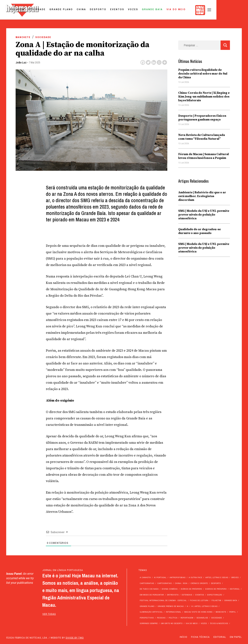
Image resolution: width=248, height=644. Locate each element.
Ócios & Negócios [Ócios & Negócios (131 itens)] (219, 623)
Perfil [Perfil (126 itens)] (233, 612)
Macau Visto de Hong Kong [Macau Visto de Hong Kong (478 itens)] (199, 612)
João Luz (21, 62)
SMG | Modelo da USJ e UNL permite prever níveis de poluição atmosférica (204, 215)
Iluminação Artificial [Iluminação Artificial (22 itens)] (151, 612)
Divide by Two (75, 638)
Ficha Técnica (200, 637)
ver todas (49, 614)
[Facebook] (143, 62)
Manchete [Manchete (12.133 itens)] (221, 612)
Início (184, 637)
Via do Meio (207, 10)
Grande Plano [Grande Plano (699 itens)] (147, 606)
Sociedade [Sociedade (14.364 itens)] (217, 618)
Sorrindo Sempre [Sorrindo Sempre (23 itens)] (149, 623)
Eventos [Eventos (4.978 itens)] (200, 595)
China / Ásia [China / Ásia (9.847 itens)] (181, 583)
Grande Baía (183, 10)
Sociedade (68, 10)
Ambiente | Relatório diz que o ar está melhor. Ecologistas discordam (202, 196)
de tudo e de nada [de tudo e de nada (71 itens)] (149, 589)
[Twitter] (148, 62)
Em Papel (236, 637)
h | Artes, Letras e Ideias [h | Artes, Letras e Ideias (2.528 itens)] (204, 606)
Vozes (164, 10)
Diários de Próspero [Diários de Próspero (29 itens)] (216, 589)
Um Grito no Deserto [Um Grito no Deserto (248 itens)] (172, 623)
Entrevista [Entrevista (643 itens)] (173, 595)
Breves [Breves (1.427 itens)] (235, 578)
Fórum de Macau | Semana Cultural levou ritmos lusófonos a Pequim (204, 156)
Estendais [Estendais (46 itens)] (187, 595)
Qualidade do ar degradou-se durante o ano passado (199, 231)
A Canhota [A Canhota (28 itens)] (145, 578)
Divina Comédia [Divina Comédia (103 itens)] (170, 589)
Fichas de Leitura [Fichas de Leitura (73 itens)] (199, 601)
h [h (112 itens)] (188, 606)
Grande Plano (92, 10)
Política (48, 10)
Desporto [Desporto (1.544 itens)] (216, 583)
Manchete (23, 37)
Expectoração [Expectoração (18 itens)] (215, 595)
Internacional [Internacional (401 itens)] (174, 612)
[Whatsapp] (159, 62)
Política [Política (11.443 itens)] (173, 618)
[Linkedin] (154, 62)
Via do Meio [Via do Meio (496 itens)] (192, 623)
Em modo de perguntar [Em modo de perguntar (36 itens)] (152, 595)
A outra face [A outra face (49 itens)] (196, 578)
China (112, 10)
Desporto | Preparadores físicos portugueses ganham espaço (202, 118)
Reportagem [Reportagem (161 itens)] (187, 618)
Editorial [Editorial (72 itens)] (235, 589)
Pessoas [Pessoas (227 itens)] (161, 618)
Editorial (220, 637)
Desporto (129, 10)
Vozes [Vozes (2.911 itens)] (204, 623)
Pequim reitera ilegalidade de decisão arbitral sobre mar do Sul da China (203, 74)
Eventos (148, 10)
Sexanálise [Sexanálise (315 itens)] (202, 618)
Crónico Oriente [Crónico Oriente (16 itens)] (199, 583)
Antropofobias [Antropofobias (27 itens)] (178, 578)
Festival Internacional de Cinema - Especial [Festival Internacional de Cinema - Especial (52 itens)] (163, 601)
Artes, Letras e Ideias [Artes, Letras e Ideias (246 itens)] (217, 578)
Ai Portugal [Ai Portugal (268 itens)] (160, 578)
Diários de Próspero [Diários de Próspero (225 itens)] (192, 589)
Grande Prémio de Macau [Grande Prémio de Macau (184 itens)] (171, 606)
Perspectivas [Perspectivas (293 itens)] (147, 618)
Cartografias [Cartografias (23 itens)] (165, 583)
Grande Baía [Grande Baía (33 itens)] (231, 601)
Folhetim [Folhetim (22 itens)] (216, 601)
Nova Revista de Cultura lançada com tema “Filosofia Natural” (202, 137)
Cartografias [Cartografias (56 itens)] (147, 583)
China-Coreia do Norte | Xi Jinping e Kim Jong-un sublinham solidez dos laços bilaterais (204, 97)
